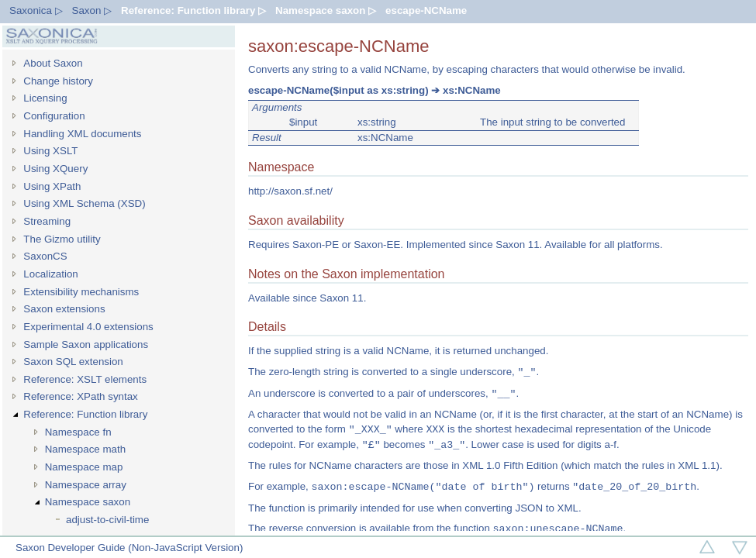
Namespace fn (78, 432)
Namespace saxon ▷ (326, 10)
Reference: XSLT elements (85, 379)
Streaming (47, 221)
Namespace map (84, 467)
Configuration (54, 116)
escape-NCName (426, 10)
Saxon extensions (64, 309)
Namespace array (86, 485)
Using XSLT (50, 151)
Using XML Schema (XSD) (84, 203)
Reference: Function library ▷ (193, 10)
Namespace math (85, 449)
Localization (50, 274)
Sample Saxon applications (86, 344)
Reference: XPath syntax (80, 396)
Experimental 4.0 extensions (88, 327)
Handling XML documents (82, 134)
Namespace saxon (88, 502)
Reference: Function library (85, 414)
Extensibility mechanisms (81, 292)
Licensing (45, 98)
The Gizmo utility (62, 239)
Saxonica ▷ (36, 10)
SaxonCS (45, 256)
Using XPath (52, 186)
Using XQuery (55, 169)
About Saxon (53, 63)
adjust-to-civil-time (107, 520)
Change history (58, 81)
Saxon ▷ (92, 10)
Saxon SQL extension (73, 362)
